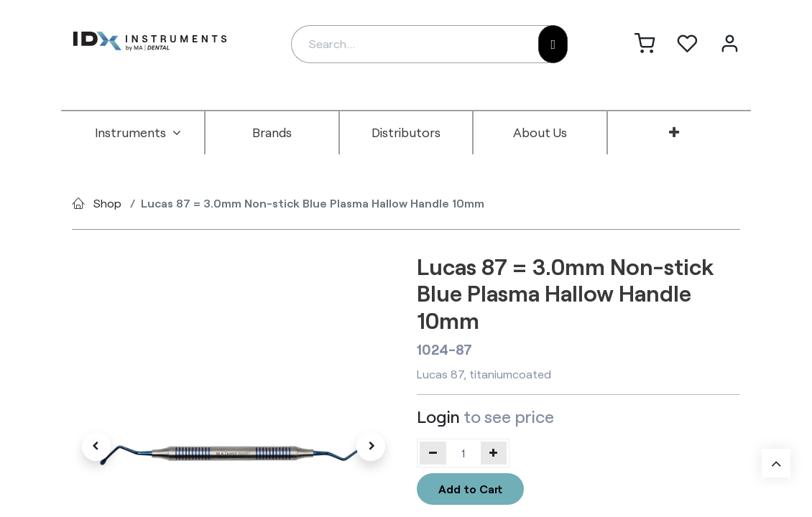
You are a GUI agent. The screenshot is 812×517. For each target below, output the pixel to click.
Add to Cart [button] (470, 489)
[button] (96, 447)
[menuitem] (138, 133)
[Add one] (494, 453)
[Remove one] (433, 453)
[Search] (553, 44)
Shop (107, 203)
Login (438, 416)
